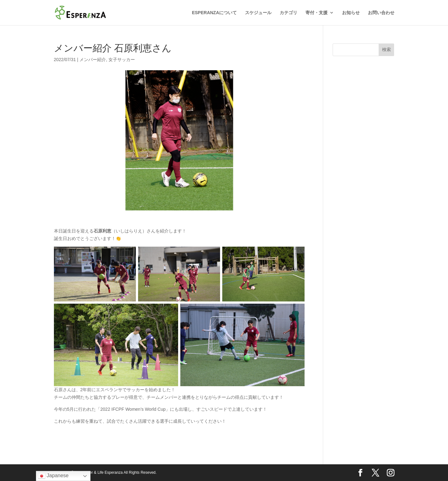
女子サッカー (122, 60)
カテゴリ (288, 13)
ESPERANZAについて (214, 13)
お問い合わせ (381, 13)
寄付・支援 (317, 13)
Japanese (53, 476)
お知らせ (351, 13)
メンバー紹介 (93, 60)
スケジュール (258, 13)
